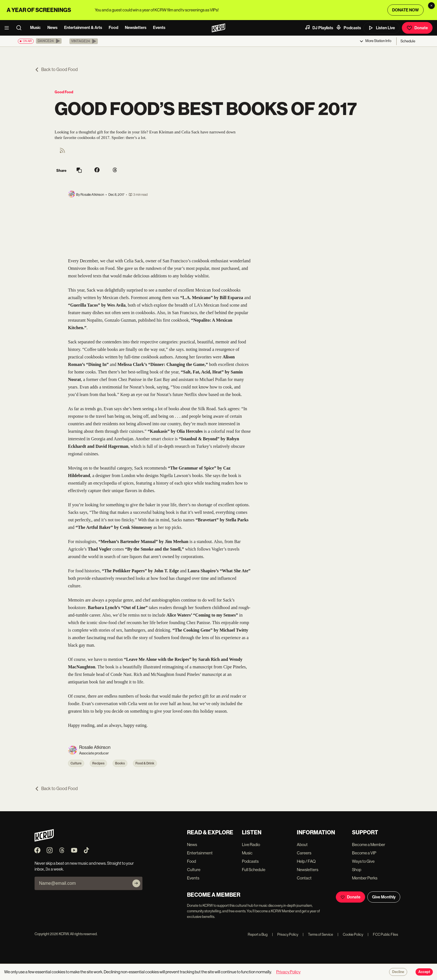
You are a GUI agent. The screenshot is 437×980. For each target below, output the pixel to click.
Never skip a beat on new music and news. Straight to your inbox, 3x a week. (84, 866)
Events (159, 28)
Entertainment (200, 853)
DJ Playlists (319, 28)
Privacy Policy (285, 934)
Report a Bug (258, 934)
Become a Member (369, 845)
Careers (304, 853)
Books (120, 763)
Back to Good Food (56, 69)
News (52, 28)
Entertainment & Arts (83, 28)
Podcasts (348, 28)
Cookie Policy (350, 934)
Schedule (408, 41)
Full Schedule (254, 870)
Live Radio (251, 845)
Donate (417, 28)
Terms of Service (318, 934)
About (302, 845)
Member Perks (365, 878)
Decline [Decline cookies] (398, 972)
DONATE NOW (406, 10)
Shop (357, 870)
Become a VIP (364, 853)
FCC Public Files (383, 934)
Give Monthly (384, 897)
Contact (304, 878)
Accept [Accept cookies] (424, 972)
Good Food (64, 92)
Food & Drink (145, 763)
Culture (76, 763)
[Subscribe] (136, 883)
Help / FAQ (306, 861)
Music (35, 28)
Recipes (98, 763)
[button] (49, 41)
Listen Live (382, 28)
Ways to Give (363, 861)
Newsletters (136, 28)
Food (113, 28)
